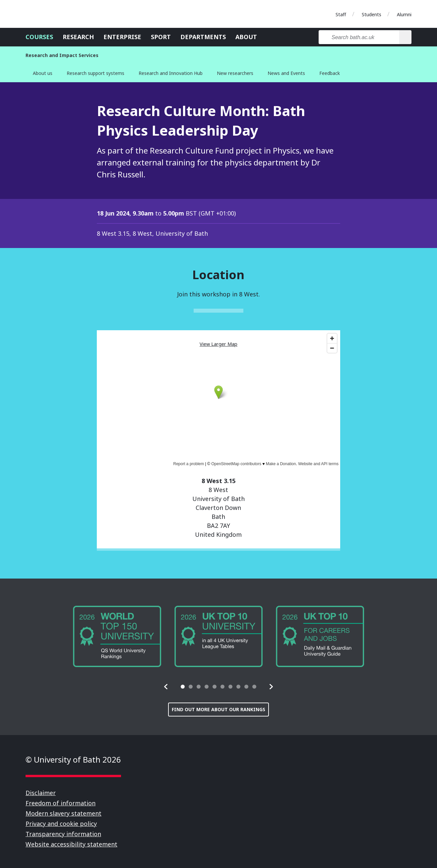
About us (43, 73)
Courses (39, 37)
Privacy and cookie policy (61, 824)
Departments (203, 37)
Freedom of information (61, 803)
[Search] (405, 37)
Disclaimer (41, 793)
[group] (117, 636)
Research (78, 37)
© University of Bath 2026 (73, 759)
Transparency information (63, 834)
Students (372, 14)
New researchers (235, 73)
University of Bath (55, 14)
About (246, 37)
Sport (161, 37)
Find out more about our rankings (218, 709)
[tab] (183, 687)
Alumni (404, 14)
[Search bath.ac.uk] (359, 37)
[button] (166, 687)
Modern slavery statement (63, 813)
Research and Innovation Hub (171, 73)
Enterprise (122, 37)
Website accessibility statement (71, 844)
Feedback (330, 73)
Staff (341, 14)
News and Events (286, 73)
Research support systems (95, 73)
